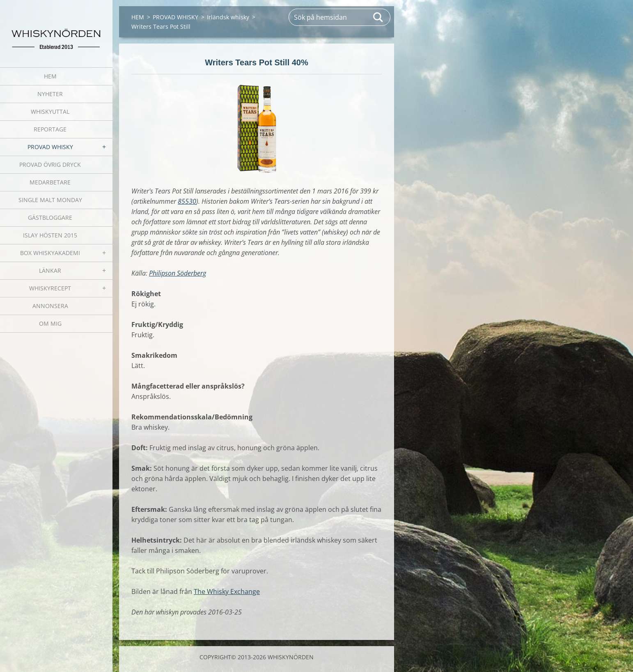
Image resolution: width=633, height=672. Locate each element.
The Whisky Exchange (227, 591)
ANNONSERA (50, 306)
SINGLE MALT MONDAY (50, 200)
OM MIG (50, 323)
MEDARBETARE (50, 182)
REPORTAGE (50, 129)
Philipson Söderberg (178, 273)
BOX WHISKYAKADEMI (50, 253)
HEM (50, 76)
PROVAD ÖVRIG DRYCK (50, 165)
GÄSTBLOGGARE (50, 217)
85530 (187, 201)
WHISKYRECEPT (50, 288)
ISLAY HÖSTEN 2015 (50, 235)
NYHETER (50, 94)
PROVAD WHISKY (50, 147)
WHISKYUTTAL (50, 112)
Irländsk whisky (228, 17)
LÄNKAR (50, 270)
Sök (378, 17)
